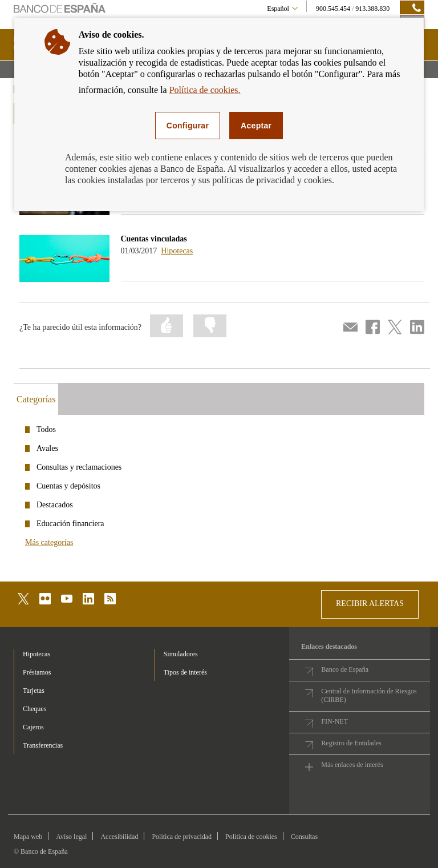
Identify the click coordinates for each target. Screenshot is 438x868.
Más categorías (49, 542)
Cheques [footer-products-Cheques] (35, 709)
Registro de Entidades (351, 743)
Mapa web (28, 837)
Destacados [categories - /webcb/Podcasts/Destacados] (55, 505)
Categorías (36, 399)
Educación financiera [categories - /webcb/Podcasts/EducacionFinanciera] (70, 524)
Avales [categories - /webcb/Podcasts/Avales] (47, 448)
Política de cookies (251, 837)
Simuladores (181, 654)
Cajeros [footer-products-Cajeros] (33, 727)
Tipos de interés (185, 672)
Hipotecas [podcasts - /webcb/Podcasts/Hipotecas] (177, 251)
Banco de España (345, 669)
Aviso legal (71, 837)
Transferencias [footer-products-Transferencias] (43, 745)
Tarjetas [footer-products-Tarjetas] (34, 691)
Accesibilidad (119, 837)
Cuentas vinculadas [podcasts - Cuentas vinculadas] (154, 239)
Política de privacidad (182, 837)
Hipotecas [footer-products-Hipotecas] (36, 654)
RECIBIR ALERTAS (370, 603)
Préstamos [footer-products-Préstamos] (37, 672)
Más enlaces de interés (352, 765)
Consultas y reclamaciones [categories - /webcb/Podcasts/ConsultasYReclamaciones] (79, 467)
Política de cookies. (205, 90)
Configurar (188, 126)
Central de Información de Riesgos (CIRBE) (369, 695)
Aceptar (256, 126)
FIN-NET (334, 721)
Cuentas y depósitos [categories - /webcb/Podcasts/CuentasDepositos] (68, 486)
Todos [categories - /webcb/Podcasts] (46, 429)
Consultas (304, 837)
